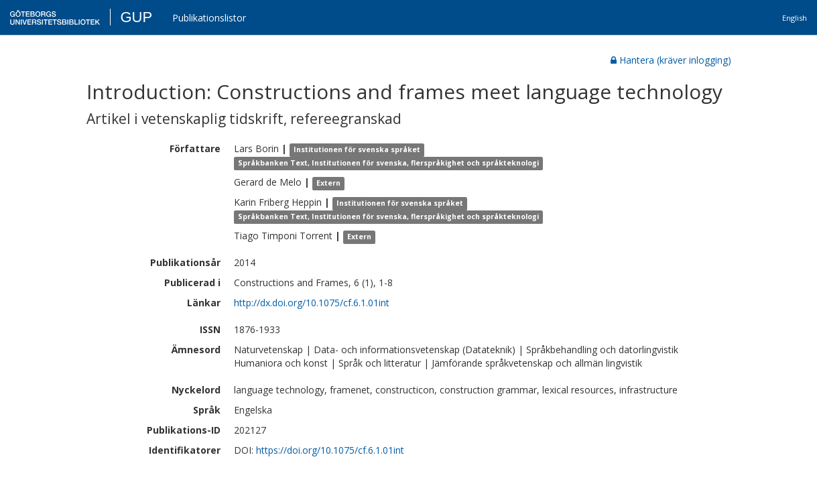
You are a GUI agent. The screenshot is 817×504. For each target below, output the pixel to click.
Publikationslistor (209, 18)
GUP (136, 17)
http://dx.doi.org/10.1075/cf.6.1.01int (312, 303)
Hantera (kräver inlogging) (671, 60)
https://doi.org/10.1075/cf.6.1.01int (330, 450)
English (795, 18)
